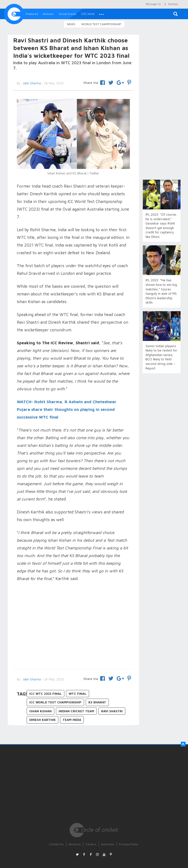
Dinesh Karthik (42, 720)
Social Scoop (67, 14)
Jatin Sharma (31, 679)
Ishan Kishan (40, 711)
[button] (101, 14)
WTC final (78, 694)
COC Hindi (88, 14)
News (71, 24)
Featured (32, 14)
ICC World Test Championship (55, 702)
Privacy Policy (128, 844)
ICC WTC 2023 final (45, 694)
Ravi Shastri (112, 711)
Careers (91, 844)
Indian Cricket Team (76, 711)
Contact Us (56, 844)
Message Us (153, 4)
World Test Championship (101, 24)
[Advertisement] (73, 626)
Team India (72, 720)
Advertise (108, 844)
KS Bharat (97, 702)
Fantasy (173, 4)
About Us (75, 844)
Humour (48, 14)
